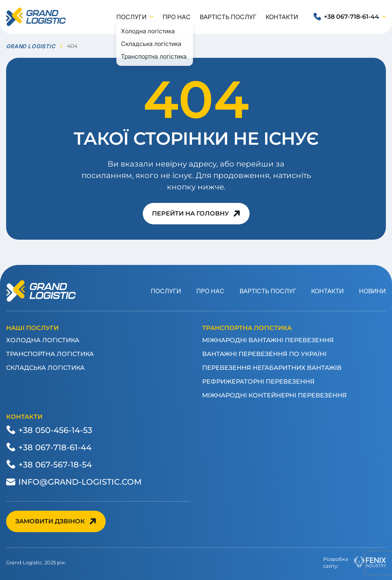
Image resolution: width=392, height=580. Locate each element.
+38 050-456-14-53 (55, 430)
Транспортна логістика (50, 354)
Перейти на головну (190, 213)
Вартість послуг (228, 17)
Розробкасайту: (354, 562)
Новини (372, 291)
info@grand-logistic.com (80, 482)
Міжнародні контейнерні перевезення (274, 395)
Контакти (282, 17)
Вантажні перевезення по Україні (264, 354)
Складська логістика (45, 368)
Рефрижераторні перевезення (258, 381)
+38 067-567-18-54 (55, 464)
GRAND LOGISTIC (31, 46)
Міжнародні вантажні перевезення (268, 340)
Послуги (131, 17)
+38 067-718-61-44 (351, 17)
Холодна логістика (43, 340)
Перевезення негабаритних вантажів (272, 368)
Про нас (177, 17)
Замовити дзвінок (50, 521)
